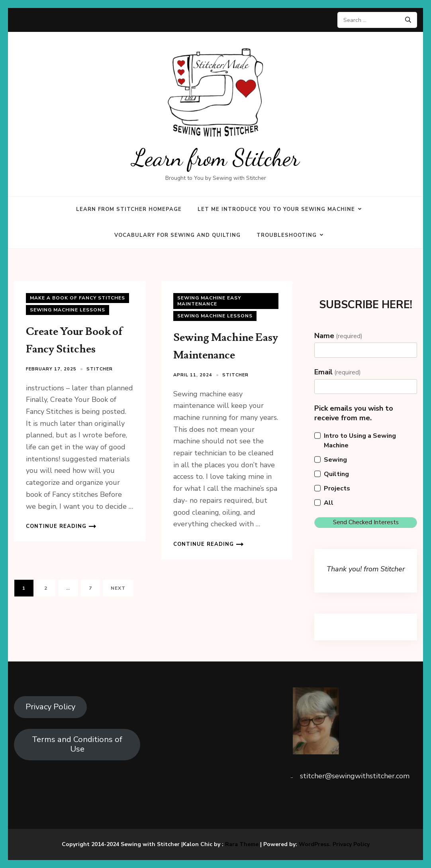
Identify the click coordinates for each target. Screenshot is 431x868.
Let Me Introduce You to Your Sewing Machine (276, 209)
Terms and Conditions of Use (77, 744)
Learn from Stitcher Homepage (129, 209)
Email (338, 372)
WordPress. (315, 844)
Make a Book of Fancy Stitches (77, 298)
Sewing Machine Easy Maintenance (209, 301)
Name (338, 336)
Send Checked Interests (366, 522)
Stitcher (100, 369)
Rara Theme (242, 844)
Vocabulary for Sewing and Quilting (177, 235)
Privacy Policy (50, 707)
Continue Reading (56, 526)
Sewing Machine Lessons (68, 310)
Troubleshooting (287, 235)
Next (118, 588)
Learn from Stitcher (216, 158)
